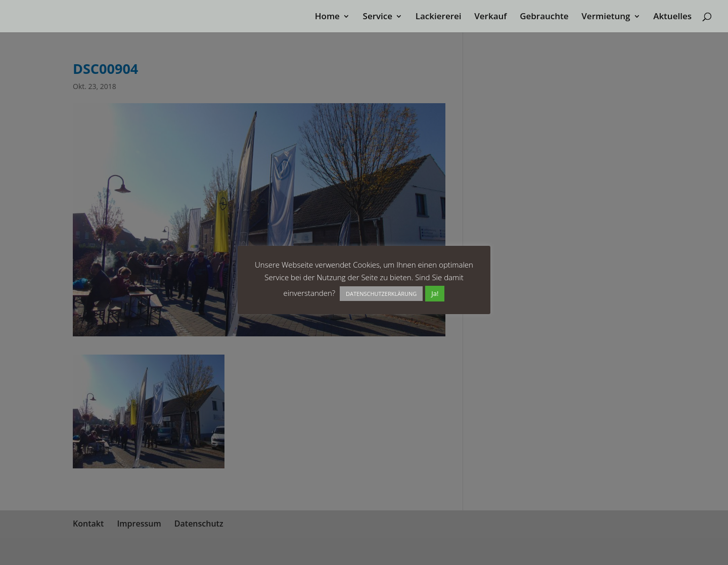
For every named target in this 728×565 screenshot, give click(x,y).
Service (378, 17)
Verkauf (490, 17)
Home (327, 17)
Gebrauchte (544, 17)
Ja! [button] (435, 293)
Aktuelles (672, 17)
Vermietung (606, 17)
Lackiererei (439, 17)
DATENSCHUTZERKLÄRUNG (381, 294)
